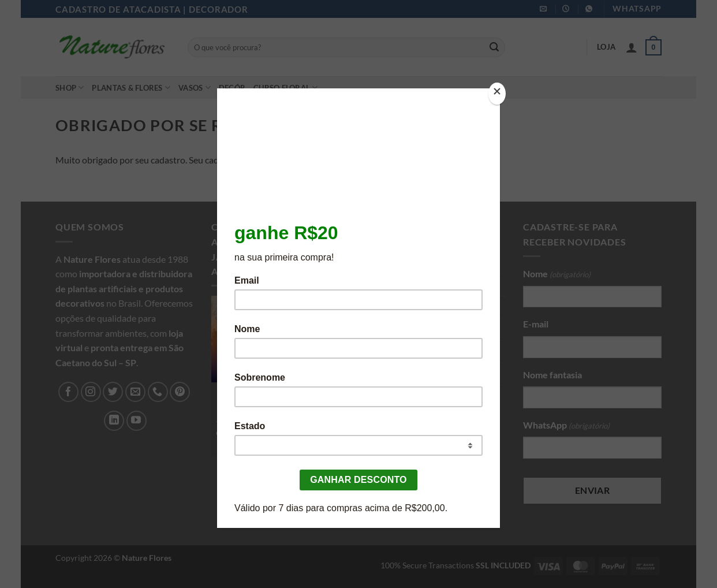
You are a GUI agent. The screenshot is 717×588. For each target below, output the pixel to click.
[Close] (497, 94)
